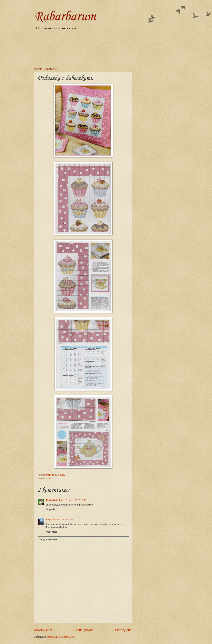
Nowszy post (43, 630)
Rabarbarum (65, 17)
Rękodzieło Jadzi (56, 500)
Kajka (49, 519)
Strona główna (83, 630)
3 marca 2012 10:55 (76, 500)
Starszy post (124, 630)
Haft (49, 478)
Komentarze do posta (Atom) (61, 637)
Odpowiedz (52, 509)
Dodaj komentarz (48, 539)
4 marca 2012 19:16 (63, 519)
